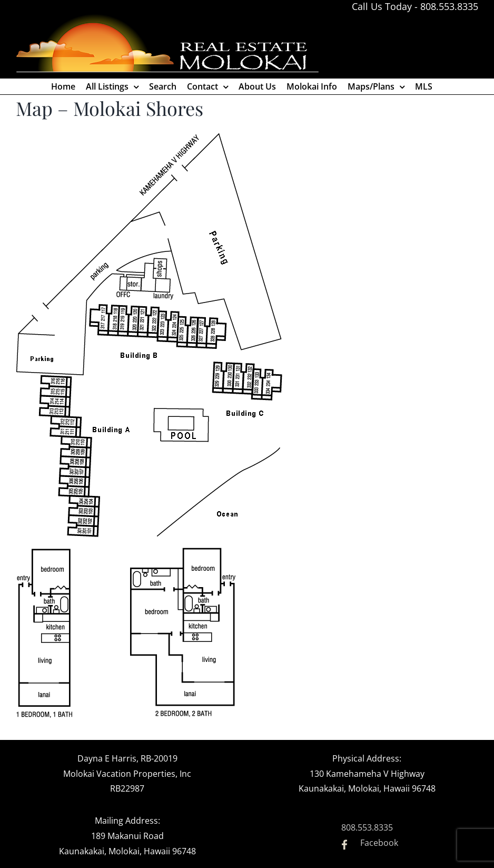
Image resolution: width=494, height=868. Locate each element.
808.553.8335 (449, 6)
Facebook (379, 843)
